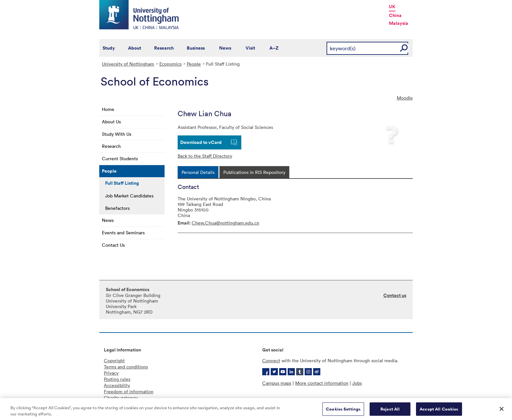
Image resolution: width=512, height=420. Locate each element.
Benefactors (117, 208)
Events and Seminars (123, 233)
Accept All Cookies (439, 411)
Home (108, 109)
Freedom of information (129, 391)
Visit (250, 48)
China (395, 15)
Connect (271, 360)
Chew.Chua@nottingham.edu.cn (225, 223)
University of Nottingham (128, 64)
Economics (170, 64)
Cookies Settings (343, 411)
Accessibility (117, 385)
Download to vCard (201, 142)
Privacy (111, 373)
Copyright (114, 360)
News (225, 48)
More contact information (322, 383)
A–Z (274, 48)
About (135, 48)
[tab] (198, 172)
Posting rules (117, 379)
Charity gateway (121, 398)
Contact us (395, 295)
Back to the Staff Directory (205, 156)
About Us (111, 122)
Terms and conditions (126, 367)
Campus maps (277, 383)
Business (196, 48)
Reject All (390, 411)
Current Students (120, 158)
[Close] (502, 411)
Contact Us (113, 245)
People (194, 64)
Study (109, 48)
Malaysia (399, 23)
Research (164, 48)
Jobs (357, 383)
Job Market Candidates (129, 196)
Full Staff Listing (122, 183)
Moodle (405, 98)
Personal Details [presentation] (198, 172)
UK (392, 7)
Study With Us (117, 134)
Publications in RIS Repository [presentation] (254, 172)
